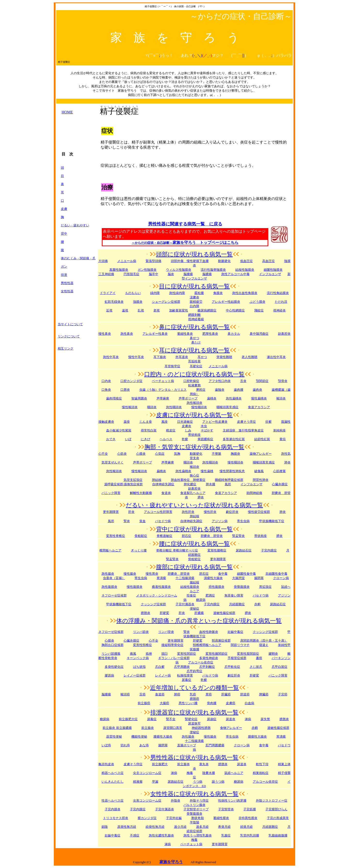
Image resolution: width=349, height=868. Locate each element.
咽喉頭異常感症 (227, 407)
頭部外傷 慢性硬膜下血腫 (190, 261)
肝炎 (131, 512)
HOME (67, 112)
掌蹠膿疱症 (205, 439)
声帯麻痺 (163, 398)
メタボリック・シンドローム (157, 595)
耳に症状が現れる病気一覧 (194, 350)
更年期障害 (111, 512)
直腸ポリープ (187, 745)
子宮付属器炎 (185, 604)
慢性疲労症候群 (259, 512)
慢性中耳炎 (136, 357)
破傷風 (259, 471)
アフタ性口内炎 (220, 381)
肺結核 (157, 480)
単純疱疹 (279, 430)
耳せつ (202, 357)
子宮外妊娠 (174, 818)
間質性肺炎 (261, 480)
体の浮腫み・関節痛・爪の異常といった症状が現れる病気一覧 (199, 621)
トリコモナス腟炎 (116, 818)
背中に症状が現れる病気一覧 (194, 529)
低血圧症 (246, 261)
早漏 (155, 782)
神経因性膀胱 (201, 728)
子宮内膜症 (269, 550)
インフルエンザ (270, 274)
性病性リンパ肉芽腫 (232, 800)
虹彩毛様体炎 (114, 302)
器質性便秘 (114, 737)
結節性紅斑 (262, 439)
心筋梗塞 (279, 471)
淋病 (174, 773)
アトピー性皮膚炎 (215, 422)
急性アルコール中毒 (235, 274)
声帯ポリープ (188, 398)
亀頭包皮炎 (106, 764)
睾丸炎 (204, 764)
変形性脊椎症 (116, 536)
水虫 (204, 426)
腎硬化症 (191, 719)
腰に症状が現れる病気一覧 (194, 544)
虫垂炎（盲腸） (114, 578)
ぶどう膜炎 (258, 302)
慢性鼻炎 (105, 334)
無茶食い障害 (234, 595)
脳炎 (171, 274)
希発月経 (224, 827)
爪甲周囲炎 (182, 667)
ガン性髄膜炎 (147, 270)
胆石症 (186, 536)
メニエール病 (127, 261)
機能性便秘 (139, 737)
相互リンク (66, 348)
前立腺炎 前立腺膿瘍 (117, 728)
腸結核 (194, 582)
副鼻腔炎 (284, 334)
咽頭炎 (152, 407)
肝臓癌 (226, 694)
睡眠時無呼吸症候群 (229, 480)
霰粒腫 (199, 293)
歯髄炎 (220, 390)
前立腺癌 (144, 703)
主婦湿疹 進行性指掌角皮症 (243, 430)
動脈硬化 (224, 261)
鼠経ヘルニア (234, 773)
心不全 (103, 454)
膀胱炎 (146, 613)
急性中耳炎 (111, 357)
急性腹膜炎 (109, 587)
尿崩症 (212, 719)
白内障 (194, 306)
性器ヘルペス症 (113, 800)
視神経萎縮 (196, 319)
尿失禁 (265, 719)
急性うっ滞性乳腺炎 (198, 835)
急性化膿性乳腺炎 (161, 835)
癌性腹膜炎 (217, 587)
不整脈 (217, 454)
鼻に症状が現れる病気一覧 (194, 327)
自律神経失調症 (163, 484)
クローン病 (281, 578)
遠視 (125, 310)
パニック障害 (111, 493)
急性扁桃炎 (234, 398)
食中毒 (223, 574)
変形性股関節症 (248, 654)
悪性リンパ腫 (188, 703)
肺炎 (287, 462)
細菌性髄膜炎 (273, 270)
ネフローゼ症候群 (114, 595)
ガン (64, 267)
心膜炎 (141, 454)
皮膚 (64, 209)
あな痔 (144, 745)
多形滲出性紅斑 (234, 439)
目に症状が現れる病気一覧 (194, 286)
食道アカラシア (259, 407)
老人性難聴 (250, 357)
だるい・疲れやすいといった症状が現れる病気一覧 (194, 505)
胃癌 (209, 694)
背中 (64, 234)
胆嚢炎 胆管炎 (179, 574)
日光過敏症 (185, 422)
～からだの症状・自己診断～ (152, 243)
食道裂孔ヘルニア (193, 493)
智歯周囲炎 (139, 398)
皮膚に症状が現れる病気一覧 (194, 415)
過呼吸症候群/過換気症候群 (124, 484)
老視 (157, 310)
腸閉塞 (259, 578)
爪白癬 (160, 667)
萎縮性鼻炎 (185, 334)
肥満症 (210, 595)
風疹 (165, 422)
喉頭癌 (125, 694)
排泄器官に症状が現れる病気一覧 (194, 712)
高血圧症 (269, 261)
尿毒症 (152, 719)
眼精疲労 (196, 302)
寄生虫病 (243, 521)
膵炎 (279, 536)
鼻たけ (196, 342)
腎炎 (127, 521)
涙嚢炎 (194, 297)
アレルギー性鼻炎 (155, 334)
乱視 (141, 310)
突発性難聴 (224, 357)
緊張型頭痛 (154, 261)
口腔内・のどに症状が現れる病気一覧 (194, 374)
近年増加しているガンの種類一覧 (194, 688)
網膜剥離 (194, 315)
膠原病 (109, 675)
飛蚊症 (259, 310)
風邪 (228, 484)
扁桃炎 (161, 471)
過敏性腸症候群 (224, 613)
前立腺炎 (148, 728)
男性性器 (67, 283)
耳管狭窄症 (172, 366)
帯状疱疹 (194, 435)
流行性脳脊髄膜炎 (213, 270)
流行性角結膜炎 (278, 293)
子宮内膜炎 (113, 809)
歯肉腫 (239, 390)
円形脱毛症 (131, 274)
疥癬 (269, 422)
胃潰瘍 (281, 737)
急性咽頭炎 (174, 407)
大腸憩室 (238, 578)
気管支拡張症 (133, 480)
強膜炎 (138, 302)
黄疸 (283, 439)
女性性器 (67, 291)
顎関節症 (262, 381)
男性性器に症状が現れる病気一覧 (194, 757)
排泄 (64, 275)
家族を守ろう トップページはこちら (206, 243)
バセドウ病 (163, 521)
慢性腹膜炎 (135, 587)
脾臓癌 (264, 694)
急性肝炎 (188, 512)
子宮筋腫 (250, 809)
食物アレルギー (231, 728)
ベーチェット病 (163, 381)
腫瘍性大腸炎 (163, 737)
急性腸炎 (108, 574)
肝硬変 (164, 613)
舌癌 (143, 694)
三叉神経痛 (106, 274)
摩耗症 (201, 390)
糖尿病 (105, 719)
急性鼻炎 (127, 334)
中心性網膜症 (235, 310)
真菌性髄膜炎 (119, 270)
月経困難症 (270, 827)
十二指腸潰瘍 (185, 578)
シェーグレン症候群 (166, 302)
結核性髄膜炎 (245, 270)
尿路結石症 (244, 550)
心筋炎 (122, 454)
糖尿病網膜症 (207, 310)
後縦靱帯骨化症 (172, 645)
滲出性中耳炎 (276, 357)
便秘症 (194, 732)
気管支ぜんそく (113, 462)
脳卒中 (154, 274)
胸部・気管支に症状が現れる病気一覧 (194, 447)
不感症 (135, 835)
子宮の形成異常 (278, 818)
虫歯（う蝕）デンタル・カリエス (163, 390)
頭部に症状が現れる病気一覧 (194, 254)
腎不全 (171, 719)
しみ (188, 430)
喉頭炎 (281, 398)
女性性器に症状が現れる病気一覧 (194, 794)
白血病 (250, 703)
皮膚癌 (231, 703)
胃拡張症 (265, 587)
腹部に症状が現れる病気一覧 (194, 567)
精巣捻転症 (261, 773)
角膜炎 (218, 293)
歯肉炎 (258, 390)
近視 (109, 310)
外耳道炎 (182, 357)
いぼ (128, 439)
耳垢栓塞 (194, 361)
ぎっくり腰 (139, 550)
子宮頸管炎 (226, 809)
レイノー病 (163, 675)
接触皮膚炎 (106, 422)
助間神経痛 (254, 493)
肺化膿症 (190, 484)
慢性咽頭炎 (199, 407)
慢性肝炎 (210, 512)
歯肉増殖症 (114, 398)
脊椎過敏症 (164, 536)
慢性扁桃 (207, 471)
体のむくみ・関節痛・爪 (78, 258)
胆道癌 (245, 694)
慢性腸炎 (130, 574)
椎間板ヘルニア (110, 550)
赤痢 (257, 604)
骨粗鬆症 (194, 559)
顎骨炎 (283, 381)
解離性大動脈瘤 (141, 493)
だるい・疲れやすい (75, 225)
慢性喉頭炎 (130, 407)
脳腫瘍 (188, 274)
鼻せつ (194, 338)
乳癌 (193, 694)
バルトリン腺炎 (194, 805)
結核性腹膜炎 (190, 587)
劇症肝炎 (232, 512)
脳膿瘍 (207, 274)
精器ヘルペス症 (113, 773)
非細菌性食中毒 (276, 574)
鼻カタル (234, 334)
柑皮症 (171, 430)
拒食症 (191, 595)
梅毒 (194, 840)
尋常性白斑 (149, 430)
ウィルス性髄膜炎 (179, 270)
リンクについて (69, 336)
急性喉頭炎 (194, 403)
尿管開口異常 (173, 728)
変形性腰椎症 (217, 550)
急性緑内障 (177, 293)
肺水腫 (210, 484)
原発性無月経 (127, 827)
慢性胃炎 (152, 574)
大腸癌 (164, 703)
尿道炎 (231, 719)
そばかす (207, 430)
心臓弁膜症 (131, 641)
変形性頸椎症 (143, 645)
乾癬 (185, 439)
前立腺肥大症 (128, 719)
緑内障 (155, 293)
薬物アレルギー (261, 454)
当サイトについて (70, 324)
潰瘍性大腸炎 (213, 578)
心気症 (160, 454)
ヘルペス (166, 439)
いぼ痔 (106, 745)
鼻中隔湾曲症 (259, 334)
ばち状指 (139, 667)
